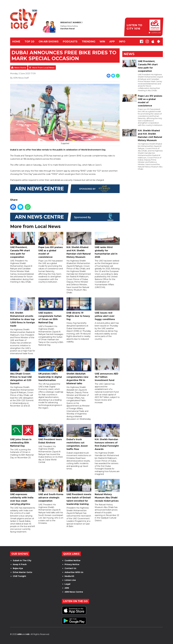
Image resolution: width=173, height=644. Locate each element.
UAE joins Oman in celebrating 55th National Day (23, 436)
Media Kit (69, 576)
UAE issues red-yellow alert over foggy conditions (107, 309)
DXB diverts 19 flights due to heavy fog (79, 309)
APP (112, 42)
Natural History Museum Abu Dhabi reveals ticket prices (107, 491)
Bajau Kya (18, 568)
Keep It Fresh (20, 564)
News (129, 54)
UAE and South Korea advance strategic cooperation (51, 491)
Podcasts (70, 42)
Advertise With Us (74, 572)
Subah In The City (22, 560)
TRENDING (89, 42)
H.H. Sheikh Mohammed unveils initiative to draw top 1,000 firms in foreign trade (23, 312)
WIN (102, 42)
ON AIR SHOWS (49, 42)
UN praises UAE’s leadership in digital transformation (51, 370)
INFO (122, 42)
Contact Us (70, 568)
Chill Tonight (19, 576)
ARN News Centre (74, 592)
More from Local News (43, 68)
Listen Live (70, 580)
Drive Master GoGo (23, 572)
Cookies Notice (73, 560)
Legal (67, 584)
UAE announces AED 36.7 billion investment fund (107, 370)
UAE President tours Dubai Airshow (51, 434)
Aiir (28, 634)
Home (16, 42)
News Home (20, 68)
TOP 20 (29, 42)
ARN (67, 588)
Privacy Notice (72, 564)
